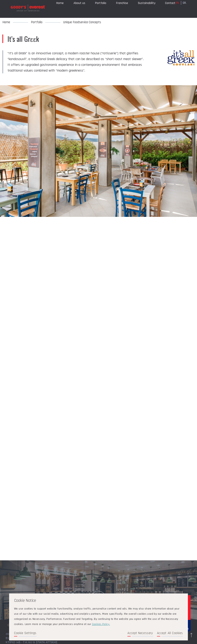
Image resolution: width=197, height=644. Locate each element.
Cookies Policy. (101, 624)
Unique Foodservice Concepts (82, 22)
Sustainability (147, 8)
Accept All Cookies (170, 633)
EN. (178, 8)
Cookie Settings (25, 633)
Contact (170, 8)
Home (60, 8)
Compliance (64, 20)
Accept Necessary (140, 633)
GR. (185, 8)
